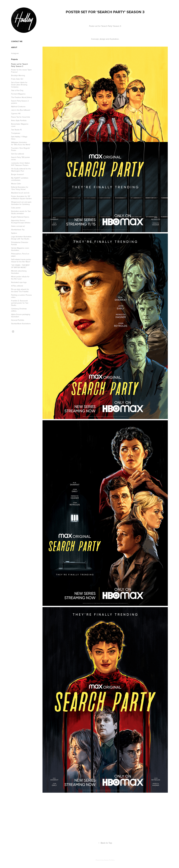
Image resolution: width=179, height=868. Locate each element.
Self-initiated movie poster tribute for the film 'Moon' (21, 261)
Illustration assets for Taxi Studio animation (21, 212)
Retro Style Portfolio (19, 120)
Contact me (17, 41)
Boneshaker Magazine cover (20, 125)
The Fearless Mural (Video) (21, 97)
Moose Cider (16, 184)
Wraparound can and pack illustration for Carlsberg (21, 203)
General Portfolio (18, 320)
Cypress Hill (16, 113)
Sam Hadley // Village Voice (19, 138)
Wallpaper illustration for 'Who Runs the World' (21, 143)
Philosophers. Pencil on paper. (20, 255)
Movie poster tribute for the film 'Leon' (20, 278)
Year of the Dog (17, 90)
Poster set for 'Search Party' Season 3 (20, 65)
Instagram (15, 53)
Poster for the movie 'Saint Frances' (21, 71)
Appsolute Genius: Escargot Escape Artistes (21, 222)
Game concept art (18, 226)
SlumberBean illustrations (21, 324)
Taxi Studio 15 (16, 130)
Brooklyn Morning (18, 75)
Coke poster (16, 208)
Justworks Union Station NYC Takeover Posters (21, 164)
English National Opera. (20, 217)
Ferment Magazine (18, 94)
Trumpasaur (16, 133)
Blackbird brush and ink (20, 193)
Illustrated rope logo (19, 282)
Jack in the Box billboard (21, 110)
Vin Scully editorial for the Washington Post (21, 170)
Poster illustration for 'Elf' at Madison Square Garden (21, 197)
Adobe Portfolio (109, 860)
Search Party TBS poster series (21, 158)
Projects (14, 59)
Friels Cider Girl (17, 79)
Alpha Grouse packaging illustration (21, 315)
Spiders (14, 233)
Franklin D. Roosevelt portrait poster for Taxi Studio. (20, 303)
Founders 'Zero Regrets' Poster (21, 149)
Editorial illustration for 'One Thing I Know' (20, 188)
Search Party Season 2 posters (20, 102)
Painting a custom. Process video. (22, 296)
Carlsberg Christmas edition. (19, 310)
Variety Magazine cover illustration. (20, 249)
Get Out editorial (18, 154)
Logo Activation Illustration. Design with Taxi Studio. (21, 238)
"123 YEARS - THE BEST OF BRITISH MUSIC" (20, 266)
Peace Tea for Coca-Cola (21, 117)
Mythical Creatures (18, 107)
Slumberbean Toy (18, 230)
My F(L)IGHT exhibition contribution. (20, 179)
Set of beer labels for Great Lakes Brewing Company (19, 85)
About (14, 47)
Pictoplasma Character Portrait (20, 243)
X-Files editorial (17, 286)
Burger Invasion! (17, 174)
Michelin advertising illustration (19, 272)
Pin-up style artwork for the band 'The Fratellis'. (20, 290)
